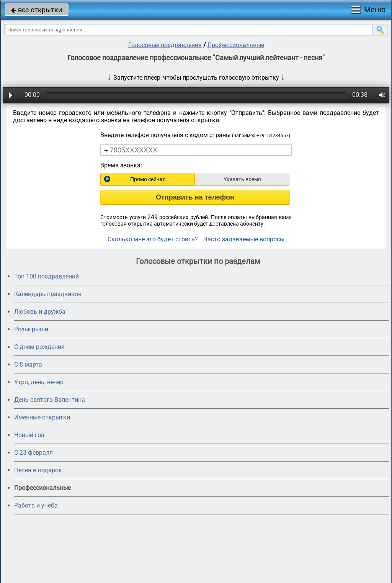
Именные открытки (42, 417)
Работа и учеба (36, 505)
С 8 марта (28, 364)
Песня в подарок (38, 470)
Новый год (29, 435)
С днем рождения (39, 347)
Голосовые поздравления (165, 45)
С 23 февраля (33, 453)
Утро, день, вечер (39, 382)
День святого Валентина (50, 400)
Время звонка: (121, 165)
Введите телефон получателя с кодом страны (195, 135)
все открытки (37, 10)
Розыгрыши (31, 329)
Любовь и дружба (40, 312)
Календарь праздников (48, 294)
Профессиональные (236, 45)
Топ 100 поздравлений (47, 276)
